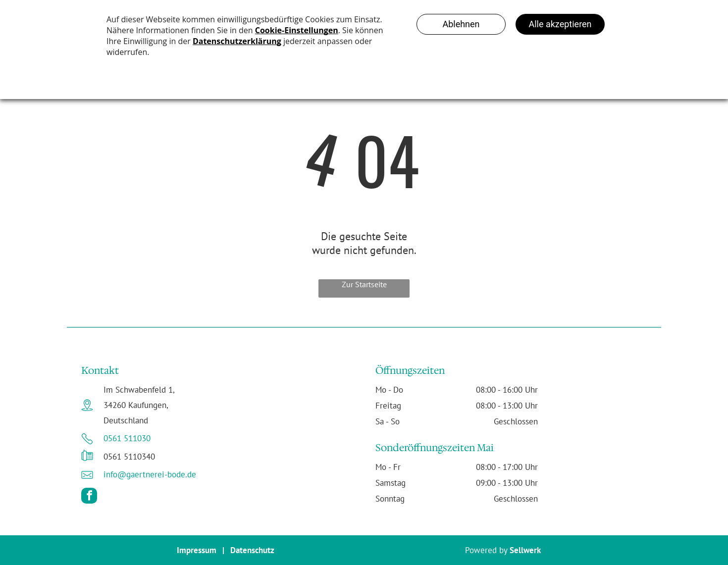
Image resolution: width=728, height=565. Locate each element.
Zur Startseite (364, 284)
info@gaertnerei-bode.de (150, 474)
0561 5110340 (129, 457)
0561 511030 (127, 438)
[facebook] (89, 497)
